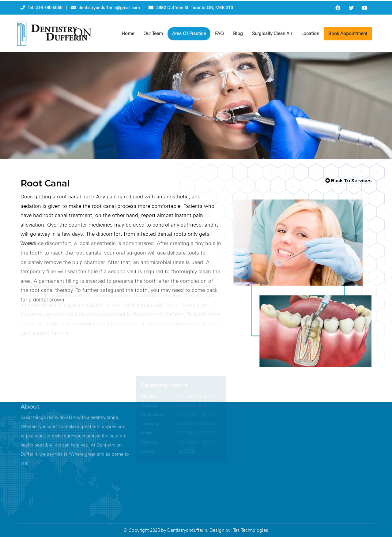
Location (310, 35)
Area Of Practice (189, 35)
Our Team (153, 35)
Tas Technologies (251, 530)
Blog (238, 35)
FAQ (219, 35)
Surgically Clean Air (272, 35)
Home (128, 35)
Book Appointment (348, 35)
